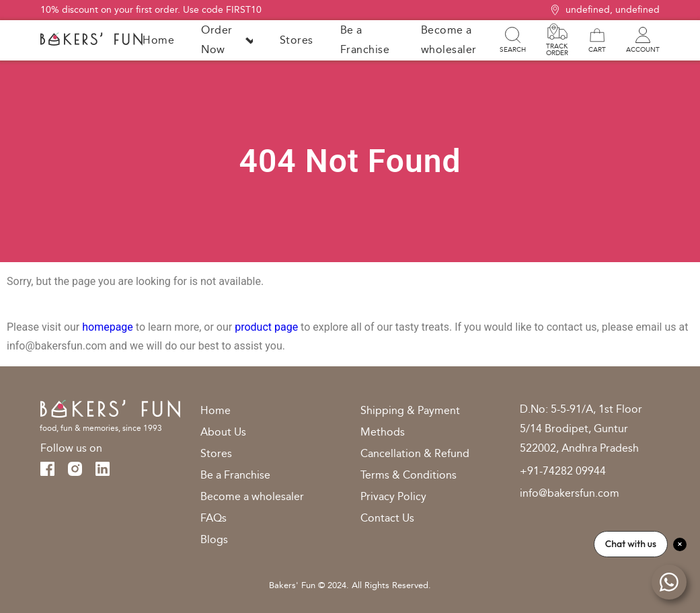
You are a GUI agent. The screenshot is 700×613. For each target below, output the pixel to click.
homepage (108, 327)
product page (266, 327)
